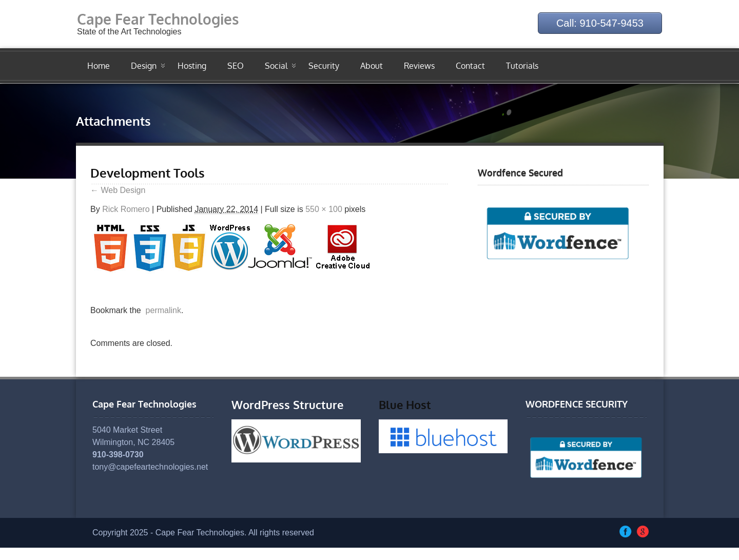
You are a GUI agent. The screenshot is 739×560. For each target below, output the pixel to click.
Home (99, 66)
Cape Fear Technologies (158, 19)
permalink (161, 310)
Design (144, 66)
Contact (470, 66)
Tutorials (522, 66)
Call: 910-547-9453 (600, 23)
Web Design (118, 190)
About (372, 66)
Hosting (192, 66)
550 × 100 (324, 209)
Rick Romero (126, 209)
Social (276, 66)
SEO (236, 66)
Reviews (419, 66)
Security (324, 66)
